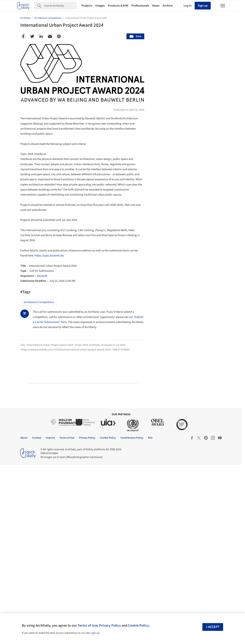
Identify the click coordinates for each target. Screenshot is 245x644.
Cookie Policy (138, 625)
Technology (192, 298)
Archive (168, 6)
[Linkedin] (41, 36)
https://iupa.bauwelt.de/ (49, 256)
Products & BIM (118, 6)
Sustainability (168, 298)
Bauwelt (42, 276)
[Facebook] (23, 36)
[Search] (60, 6)
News (156, 6)
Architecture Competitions (39, 302)
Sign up (203, 6)
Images (100, 6)
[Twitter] (32, 36)
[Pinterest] (59, 36)
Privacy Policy (110, 625)
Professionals (140, 6)
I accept (213, 627)
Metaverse (166, 307)
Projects (87, 6)
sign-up (95, 633)
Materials (213, 298)
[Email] (50, 36)
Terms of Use (88, 625)
